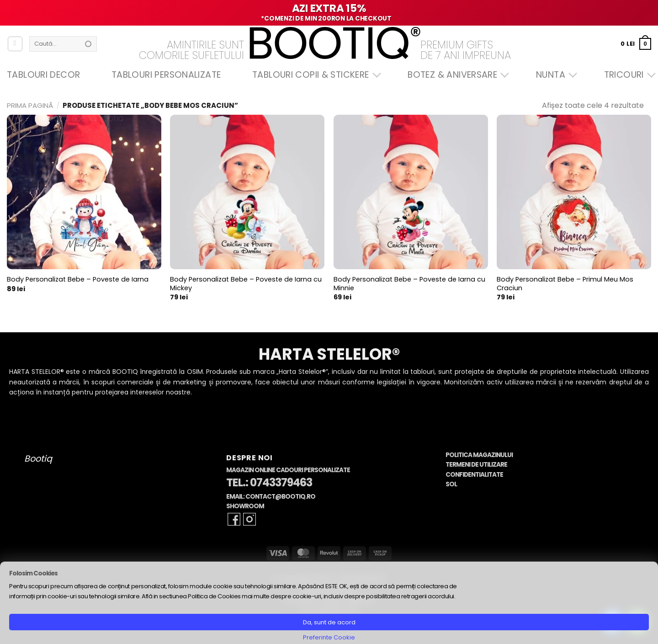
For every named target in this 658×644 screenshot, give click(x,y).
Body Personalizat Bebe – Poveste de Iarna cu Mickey (246, 284)
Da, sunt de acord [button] (329, 622)
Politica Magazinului (479, 455)
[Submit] (88, 44)
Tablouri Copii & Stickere (314, 75)
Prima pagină (30, 105)
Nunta (554, 75)
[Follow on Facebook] (234, 519)
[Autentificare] (15, 44)
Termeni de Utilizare (476, 465)
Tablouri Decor (43, 75)
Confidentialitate (474, 475)
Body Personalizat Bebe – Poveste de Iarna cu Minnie (409, 284)
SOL (451, 484)
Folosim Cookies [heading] (33, 573)
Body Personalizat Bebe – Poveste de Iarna (78, 279)
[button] (636, 44)
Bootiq (38, 459)
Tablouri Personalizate (166, 75)
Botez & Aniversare (456, 75)
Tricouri (628, 75)
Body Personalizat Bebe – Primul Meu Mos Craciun (565, 284)
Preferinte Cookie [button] (329, 637)
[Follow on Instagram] (249, 519)
